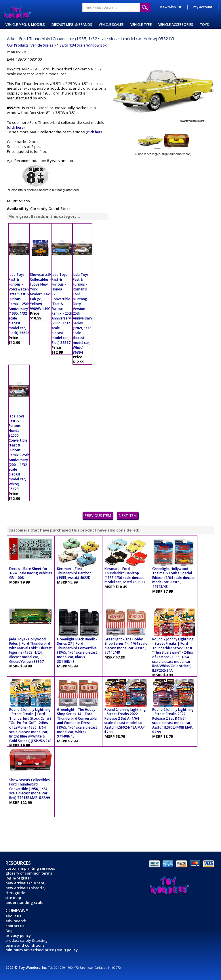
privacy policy (18, 935)
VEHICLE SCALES (111, 25)
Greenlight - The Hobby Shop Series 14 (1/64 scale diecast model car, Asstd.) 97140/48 (126, 646)
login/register (18, 878)
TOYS (204, 25)
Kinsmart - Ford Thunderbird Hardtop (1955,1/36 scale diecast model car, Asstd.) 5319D (125, 575)
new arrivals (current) (25, 883)
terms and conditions (25, 945)
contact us (15, 926)
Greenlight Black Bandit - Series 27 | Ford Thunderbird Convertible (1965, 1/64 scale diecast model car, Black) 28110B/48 (77, 650)
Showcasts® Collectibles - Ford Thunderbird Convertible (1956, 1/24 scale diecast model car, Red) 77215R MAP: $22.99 (31, 789)
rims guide (15, 893)
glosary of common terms (29, 873)
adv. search (16, 921)
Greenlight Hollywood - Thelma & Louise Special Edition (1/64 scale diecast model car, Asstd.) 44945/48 (174, 578)
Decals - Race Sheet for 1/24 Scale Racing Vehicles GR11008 (31, 573)
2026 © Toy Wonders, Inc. (27, 968)
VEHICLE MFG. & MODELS (25, 25)
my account (203, 7)
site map (13, 898)
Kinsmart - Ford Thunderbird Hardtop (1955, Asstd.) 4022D (74, 573)
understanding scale (24, 902)
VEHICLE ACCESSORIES (176, 25)
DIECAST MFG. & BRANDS (72, 25)
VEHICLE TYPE (141, 25)
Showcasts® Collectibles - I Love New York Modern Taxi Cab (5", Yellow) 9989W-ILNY (40, 291)
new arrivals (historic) (25, 888)
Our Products (18, 45)
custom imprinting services (30, 868)
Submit (145, 7)
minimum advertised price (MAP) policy (42, 950)
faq (9, 931)
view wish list (171, 7)
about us (13, 916)
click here (16, 127)
